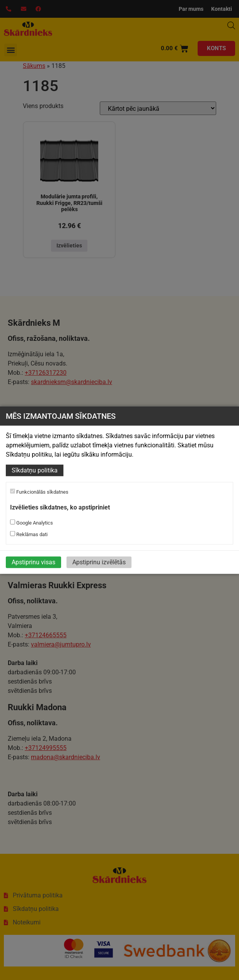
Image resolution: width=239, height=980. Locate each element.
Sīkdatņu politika (35, 470)
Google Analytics (32, 523)
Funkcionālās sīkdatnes (39, 492)
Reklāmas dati (29, 534)
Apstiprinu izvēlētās (99, 562)
